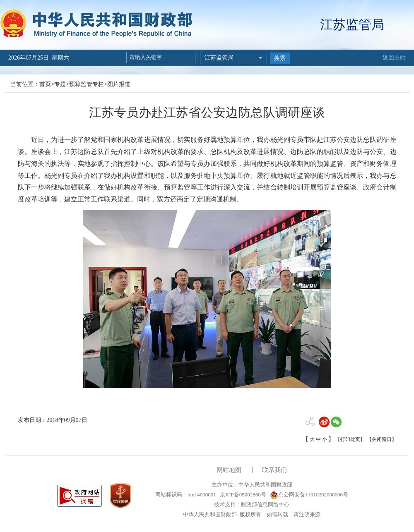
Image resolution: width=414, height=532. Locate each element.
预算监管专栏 (87, 84)
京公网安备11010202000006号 (309, 495)
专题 (60, 84)
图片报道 (119, 84)
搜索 (280, 58)
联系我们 (274, 470)
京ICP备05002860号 (242, 495)
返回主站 (394, 58)
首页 (45, 84)
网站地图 (229, 470)
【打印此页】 (350, 439)
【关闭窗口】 (382, 439)
